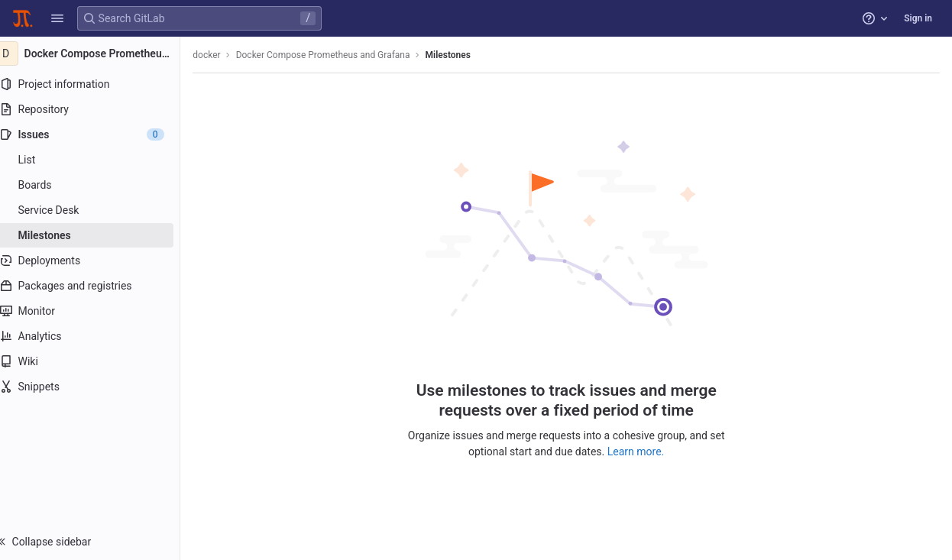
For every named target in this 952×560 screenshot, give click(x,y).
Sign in (918, 18)
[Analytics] (97, 336)
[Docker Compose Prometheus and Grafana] (98, 53)
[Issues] (97, 134)
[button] (57, 18)
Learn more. (644, 451)
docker (222, 55)
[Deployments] (97, 261)
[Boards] (97, 185)
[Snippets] (97, 387)
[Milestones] (97, 235)
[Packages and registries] (97, 286)
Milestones (463, 55)
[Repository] (97, 109)
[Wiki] (97, 361)
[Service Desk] (97, 210)
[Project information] (97, 84)
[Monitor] (97, 311)
